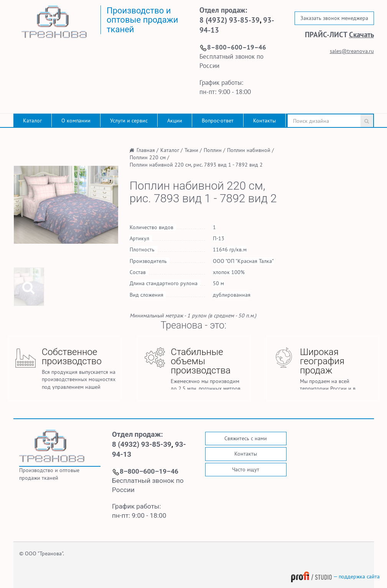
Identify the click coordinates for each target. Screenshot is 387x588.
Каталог (32, 121)
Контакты (264, 121)
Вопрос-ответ (218, 121)
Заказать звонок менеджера (334, 18)
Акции (175, 121)
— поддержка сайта (335, 576)
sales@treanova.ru (352, 51)
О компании (76, 121)
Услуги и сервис (129, 121)
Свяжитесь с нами (246, 438)
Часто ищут (246, 469)
